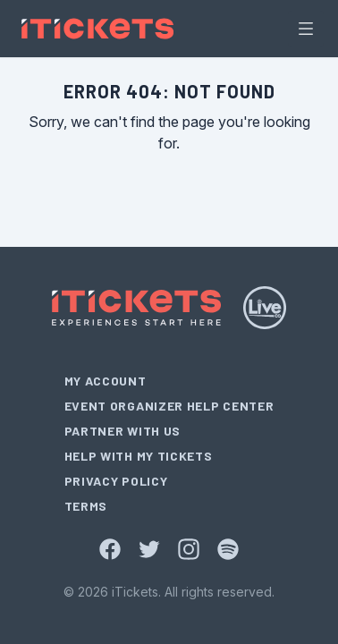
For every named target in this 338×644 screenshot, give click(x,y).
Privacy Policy (116, 481)
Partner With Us (123, 431)
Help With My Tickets (139, 456)
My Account (106, 381)
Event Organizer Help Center (169, 406)
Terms (86, 506)
